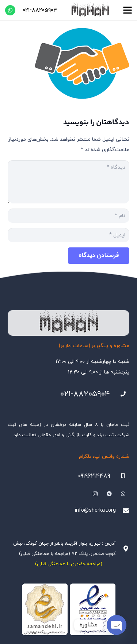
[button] (128, 10)
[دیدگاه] (68, 182)
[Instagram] (95, 494)
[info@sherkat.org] (123, 511)
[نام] (68, 216)
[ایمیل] (68, 235)
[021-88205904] (120, 394)
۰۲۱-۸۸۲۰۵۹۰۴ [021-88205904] (85, 394)
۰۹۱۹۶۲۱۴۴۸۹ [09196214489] (94, 476)
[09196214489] (120, 476)
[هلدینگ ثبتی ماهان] (90, 10)
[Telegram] (109, 494)
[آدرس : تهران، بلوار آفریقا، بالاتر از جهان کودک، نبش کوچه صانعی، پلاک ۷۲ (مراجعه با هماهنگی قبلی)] (123, 549)
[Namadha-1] (68, 610)
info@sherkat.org (95, 510)
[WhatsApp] (10, 10)
